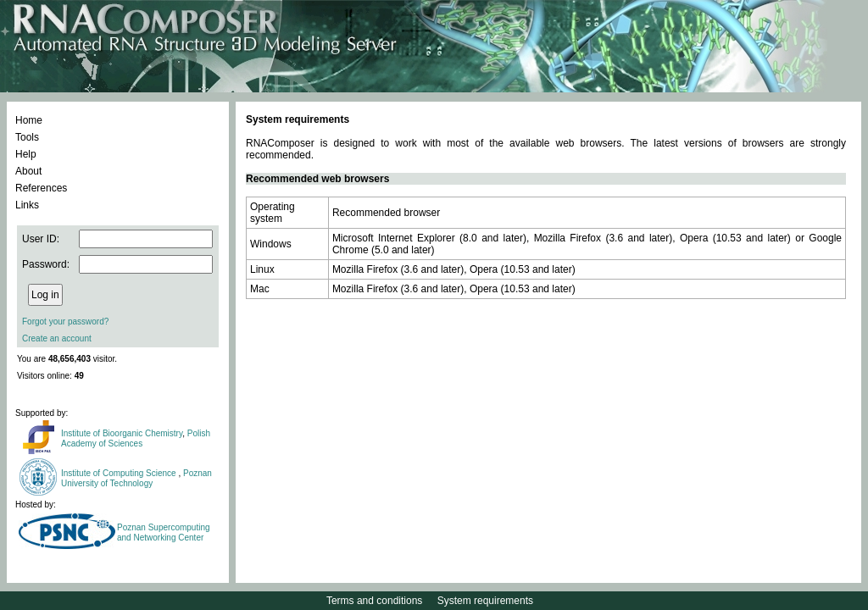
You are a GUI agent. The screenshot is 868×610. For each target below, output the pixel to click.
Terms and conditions (374, 601)
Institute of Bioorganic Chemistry (122, 433)
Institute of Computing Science (120, 473)
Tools (27, 137)
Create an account (57, 338)
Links (27, 205)
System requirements (485, 601)
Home (29, 120)
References (41, 188)
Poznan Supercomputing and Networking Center (164, 532)
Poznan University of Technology (136, 478)
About (28, 171)
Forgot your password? (65, 322)
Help (26, 154)
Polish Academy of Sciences (136, 438)
